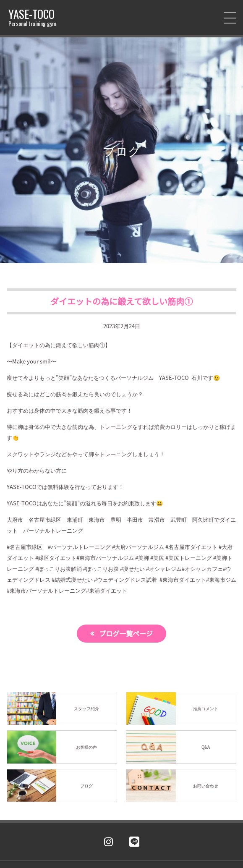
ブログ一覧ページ (126, 633)
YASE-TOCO (32, 17)
